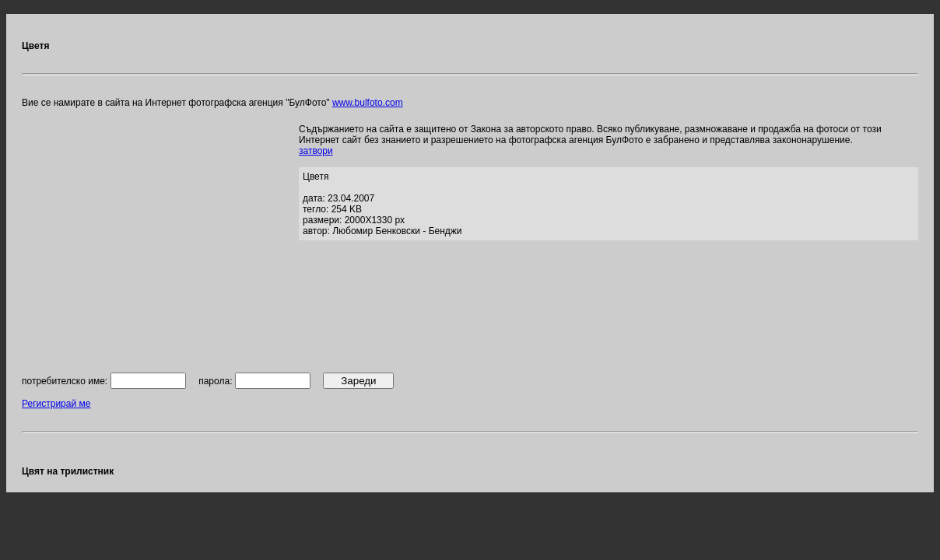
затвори (316, 151)
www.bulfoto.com (368, 103)
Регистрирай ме (56, 404)
